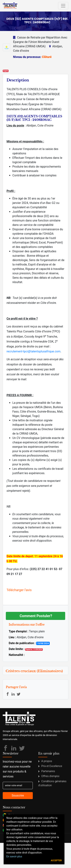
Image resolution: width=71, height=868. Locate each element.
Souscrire (18, 795)
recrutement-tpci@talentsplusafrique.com (33, 351)
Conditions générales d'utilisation (52, 783)
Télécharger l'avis (19, 590)
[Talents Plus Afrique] (10, 6)
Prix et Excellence (50, 766)
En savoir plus (14, 856)
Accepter (56, 860)
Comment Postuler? (36, 616)
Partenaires (47, 771)
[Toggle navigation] (63, 6)
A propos (45, 761)
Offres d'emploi (49, 776)
